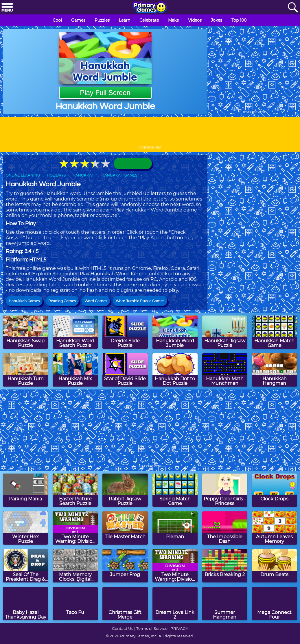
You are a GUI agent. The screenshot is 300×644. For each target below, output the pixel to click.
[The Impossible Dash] (225, 528)
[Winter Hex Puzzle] (25, 528)
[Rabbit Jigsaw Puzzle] (125, 490)
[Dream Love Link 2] (175, 604)
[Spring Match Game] (175, 490)
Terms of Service (152, 628)
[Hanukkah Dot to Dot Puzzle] (175, 370)
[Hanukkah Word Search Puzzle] (75, 332)
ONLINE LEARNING (23, 175)
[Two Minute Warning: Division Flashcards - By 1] (75, 528)
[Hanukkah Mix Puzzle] (75, 370)
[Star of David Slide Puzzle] (125, 370)
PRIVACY (179, 628)
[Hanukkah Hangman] (275, 370)
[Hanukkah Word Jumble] (175, 332)
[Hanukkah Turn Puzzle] (25, 370)
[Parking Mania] (25, 490)
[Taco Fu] (75, 604)
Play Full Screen (105, 93)
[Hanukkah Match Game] (275, 332)
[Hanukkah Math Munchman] (225, 370)
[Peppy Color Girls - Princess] (225, 490)
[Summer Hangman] (225, 604)
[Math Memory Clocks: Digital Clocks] (75, 566)
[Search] (293, 8)
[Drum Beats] (275, 566)
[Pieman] (175, 528)
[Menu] (7, 8)
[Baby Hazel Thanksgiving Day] (25, 604)
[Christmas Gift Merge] (125, 604)
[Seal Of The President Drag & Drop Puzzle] (25, 566)
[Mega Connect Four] (275, 604)
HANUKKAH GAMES (119, 175)
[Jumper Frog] (125, 566)
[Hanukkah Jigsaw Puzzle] (225, 332)
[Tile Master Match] (125, 528)
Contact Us (123, 628)
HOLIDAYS (56, 175)
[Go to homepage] (150, 8)
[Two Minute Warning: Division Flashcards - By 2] (175, 566)
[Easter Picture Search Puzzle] (75, 490)
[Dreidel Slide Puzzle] (125, 332)
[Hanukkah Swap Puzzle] (25, 332)
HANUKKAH (84, 175)
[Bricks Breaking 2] (225, 566)
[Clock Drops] (275, 490)
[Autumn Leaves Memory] (275, 528)
